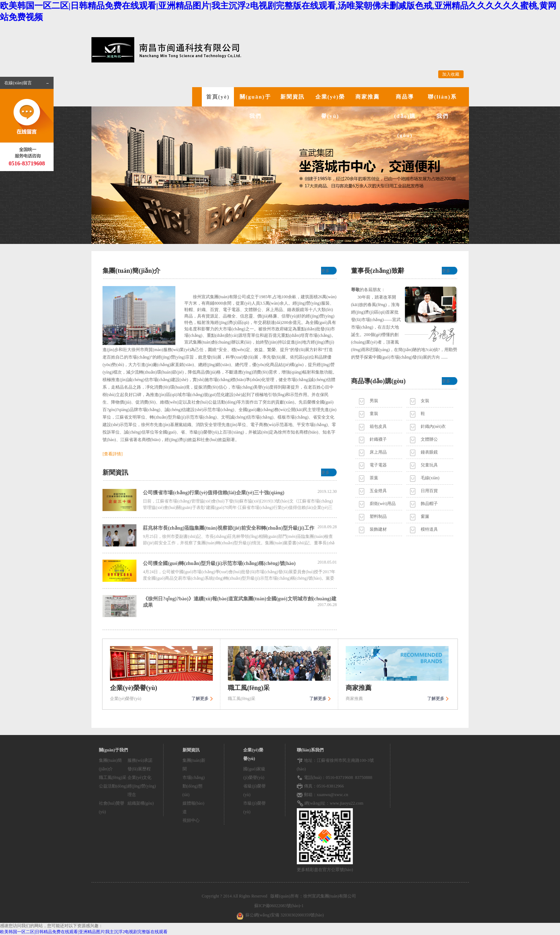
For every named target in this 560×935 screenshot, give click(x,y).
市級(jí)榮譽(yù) (254, 807)
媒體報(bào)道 (193, 807)
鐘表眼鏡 (429, 452)
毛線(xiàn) (430, 478)
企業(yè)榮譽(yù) (330, 106)
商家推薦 (367, 97)
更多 (325, 271)
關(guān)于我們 (255, 106)
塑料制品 (378, 516)
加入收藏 (451, 74)
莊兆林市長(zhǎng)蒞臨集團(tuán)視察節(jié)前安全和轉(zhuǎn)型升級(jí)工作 (240, 527)
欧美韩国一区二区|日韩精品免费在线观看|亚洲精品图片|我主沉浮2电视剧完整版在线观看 (84, 932)
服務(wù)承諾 (140, 760)
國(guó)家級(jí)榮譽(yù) (254, 773)
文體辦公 (429, 439)
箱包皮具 (378, 426)
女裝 (425, 401)
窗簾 (425, 516)
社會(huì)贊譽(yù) (112, 807)
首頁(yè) (218, 97)
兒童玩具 (429, 465)
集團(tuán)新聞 (194, 765)
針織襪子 (378, 439)
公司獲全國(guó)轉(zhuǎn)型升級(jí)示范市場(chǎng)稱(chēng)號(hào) (240, 563)
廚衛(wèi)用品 (383, 504)
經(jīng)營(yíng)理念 (142, 790)
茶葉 (374, 478)
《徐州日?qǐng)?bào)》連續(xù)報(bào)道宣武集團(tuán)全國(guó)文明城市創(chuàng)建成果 (240, 602)
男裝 (374, 401)
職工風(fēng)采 (113, 777)
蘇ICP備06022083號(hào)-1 (280, 906)
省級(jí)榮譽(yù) (254, 790)
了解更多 (200, 699)
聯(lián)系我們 (442, 106)
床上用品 (378, 452)
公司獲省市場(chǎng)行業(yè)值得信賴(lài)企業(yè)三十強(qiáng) (240, 492)
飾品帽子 (429, 504)
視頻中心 (191, 820)
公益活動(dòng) (113, 786)
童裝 (374, 414)
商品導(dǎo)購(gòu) (405, 116)
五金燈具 (378, 491)
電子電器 (378, 465)
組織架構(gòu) (141, 803)
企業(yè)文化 (139, 777)
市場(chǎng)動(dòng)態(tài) (194, 786)
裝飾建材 (378, 529)
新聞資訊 (292, 97)
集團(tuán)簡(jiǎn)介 (111, 765)
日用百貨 (429, 491)
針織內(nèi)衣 (433, 426)
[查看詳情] (112, 454)
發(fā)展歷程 (139, 769)
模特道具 (429, 529)
